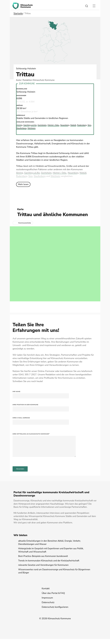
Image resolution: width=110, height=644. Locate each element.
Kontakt (46, 593)
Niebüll (20, 176)
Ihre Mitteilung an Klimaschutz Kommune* (31, 434)
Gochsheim (48, 173)
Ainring (20, 173)
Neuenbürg (76, 173)
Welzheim (66, 176)
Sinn (40, 176)
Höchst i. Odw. (62, 173)
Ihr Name (16, 392)
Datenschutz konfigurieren (55, 612)
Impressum (47, 603)
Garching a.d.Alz (33, 173)
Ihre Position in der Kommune (25, 405)
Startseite (18, 13)
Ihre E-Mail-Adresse (21, 418)
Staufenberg (49, 176)
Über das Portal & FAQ (53, 598)
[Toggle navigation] (94, 6)
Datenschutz (48, 607)
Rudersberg (30, 176)
